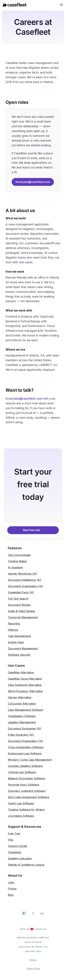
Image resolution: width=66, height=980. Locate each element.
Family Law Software (21, 803)
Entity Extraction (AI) (21, 735)
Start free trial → (33, 530)
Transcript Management (23, 617)
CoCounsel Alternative (22, 704)
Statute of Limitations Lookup (26, 865)
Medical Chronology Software (27, 778)
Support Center (18, 846)
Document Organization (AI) (25, 586)
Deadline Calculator (20, 858)
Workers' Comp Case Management (30, 760)
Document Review (19, 605)
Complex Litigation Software (25, 766)
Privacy (33, 960)
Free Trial (14, 834)
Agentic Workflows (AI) (22, 574)
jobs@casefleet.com (28, 399)
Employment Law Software (25, 753)
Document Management (23, 648)
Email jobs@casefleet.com (33, 182)
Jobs (11, 882)
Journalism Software (21, 816)
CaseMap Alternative (21, 672)
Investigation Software (22, 716)
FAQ (11, 840)
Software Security (19, 655)
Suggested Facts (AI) (21, 592)
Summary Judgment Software (27, 791)
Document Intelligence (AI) (25, 580)
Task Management (19, 636)
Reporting (14, 624)
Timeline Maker (17, 561)
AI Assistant (15, 567)
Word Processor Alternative (25, 691)
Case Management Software (26, 710)
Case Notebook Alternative (25, 685)
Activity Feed (16, 642)
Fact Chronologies (19, 555)
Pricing (12, 889)
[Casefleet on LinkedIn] (42, 913)
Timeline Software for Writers (26, 810)
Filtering (13, 630)
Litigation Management (22, 722)
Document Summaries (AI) (25, 729)
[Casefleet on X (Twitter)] (33, 913)
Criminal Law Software (22, 772)
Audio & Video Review (21, 611)
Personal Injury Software (24, 785)
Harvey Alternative (20, 697)
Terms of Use (33, 968)
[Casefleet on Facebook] (24, 913)
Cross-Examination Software (26, 747)
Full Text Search (18, 599)
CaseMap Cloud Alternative (25, 679)
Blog (11, 895)
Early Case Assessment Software (28, 797)
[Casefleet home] (15, 5)
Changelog (15, 852)
